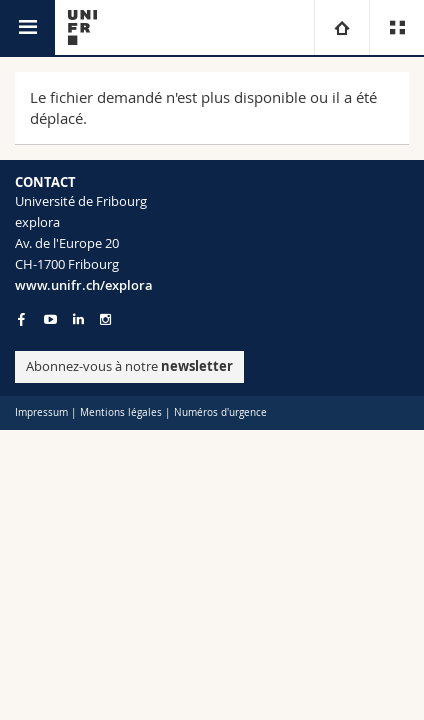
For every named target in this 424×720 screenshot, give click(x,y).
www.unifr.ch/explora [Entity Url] (84, 285)
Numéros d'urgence (220, 412)
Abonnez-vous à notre (129, 366)
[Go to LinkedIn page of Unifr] (78, 319)
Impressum (41, 412)
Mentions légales (121, 412)
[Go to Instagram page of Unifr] (105, 319)
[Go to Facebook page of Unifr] (21, 319)
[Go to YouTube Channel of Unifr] (50, 319)
